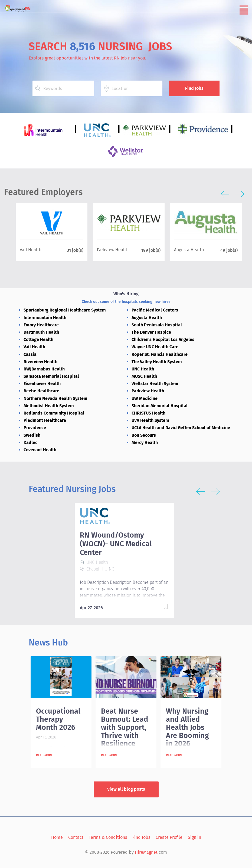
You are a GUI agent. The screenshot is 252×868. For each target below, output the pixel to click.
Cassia (30, 354)
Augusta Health (147, 318)
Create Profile (169, 837)
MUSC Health (144, 376)
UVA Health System (150, 420)
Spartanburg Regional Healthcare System (65, 310)
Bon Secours (144, 435)
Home (57, 837)
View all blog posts (126, 789)
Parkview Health (148, 391)
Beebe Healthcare (41, 391)
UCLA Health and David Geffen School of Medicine (181, 428)
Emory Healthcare (41, 325)
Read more (44, 755)
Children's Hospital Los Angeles (163, 339)
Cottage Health (38, 339)
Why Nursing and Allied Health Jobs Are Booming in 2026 (187, 727)
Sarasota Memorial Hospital (51, 376)
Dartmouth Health (41, 332)
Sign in (194, 837)
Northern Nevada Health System (55, 398)
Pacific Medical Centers (155, 310)
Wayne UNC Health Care (155, 347)
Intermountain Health (45, 318)
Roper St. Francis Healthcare (160, 354)
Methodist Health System (49, 406)
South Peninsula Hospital (157, 325)
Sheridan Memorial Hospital (160, 406)
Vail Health (34, 347)
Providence (35, 428)
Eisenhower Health (42, 384)
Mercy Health (145, 443)
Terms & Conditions (108, 837)
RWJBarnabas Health (44, 369)
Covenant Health (40, 450)
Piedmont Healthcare (45, 420)
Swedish (32, 435)
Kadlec (30, 443)
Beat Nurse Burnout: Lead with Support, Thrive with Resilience (125, 727)
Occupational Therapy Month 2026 (58, 719)
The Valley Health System (157, 362)
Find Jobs (194, 88)
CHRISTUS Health (148, 413)
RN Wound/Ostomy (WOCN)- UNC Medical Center (116, 544)
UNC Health (143, 369)
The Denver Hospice (151, 332)
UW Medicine (145, 398)
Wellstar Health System (155, 384)
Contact (76, 837)
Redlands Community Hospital (54, 413)
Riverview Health (40, 362)
